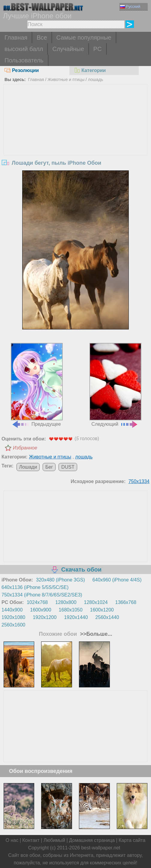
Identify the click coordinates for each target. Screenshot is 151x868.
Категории (90, 70)
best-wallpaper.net (101, 848)
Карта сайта (132, 840)
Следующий (115, 385)
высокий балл (24, 49)
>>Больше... (95, 634)
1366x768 (126, 602)
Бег (49, 467)
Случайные (68, 49)
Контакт (31, 840)
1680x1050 (71, 610)
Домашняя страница (92, 840)
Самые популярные (84, 38)
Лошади (28, 467)
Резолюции (22, 70)
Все (42, 38)
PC (98, 49)
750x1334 (139, 481)
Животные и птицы (66, 80)
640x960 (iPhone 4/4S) (117, 580)
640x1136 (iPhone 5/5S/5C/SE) (35, 587)
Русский (130, 6)
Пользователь (24, 60)
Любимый (54, 840)
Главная (16, 38)
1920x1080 (13, 617)
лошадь (96, 80)
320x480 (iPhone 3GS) (60, 580)
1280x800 (66, 602)
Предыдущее (37, 385)
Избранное (25, 448)
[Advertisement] (76, 129)
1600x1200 (102, 610)
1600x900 (41, 610)
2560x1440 (107, 617)
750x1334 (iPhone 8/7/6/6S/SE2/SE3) (42, 595)
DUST (68, 467)
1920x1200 (45, 617)
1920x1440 (76, 617)
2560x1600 (13, 625)
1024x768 (37, 602)
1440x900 (12, 610)
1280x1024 (96, 602)
